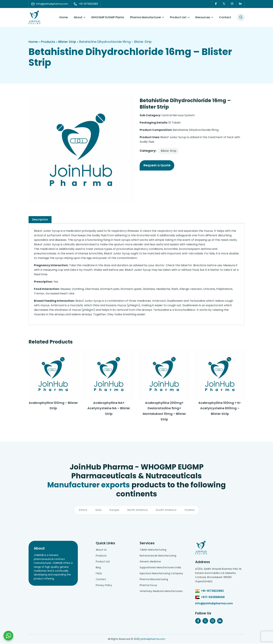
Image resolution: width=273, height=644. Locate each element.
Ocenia (190, 510)
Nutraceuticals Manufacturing (158, 556)
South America (166, 510)
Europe (114, 510)
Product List (178, 17)
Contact (225, 17)
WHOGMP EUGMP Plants (108, 17)
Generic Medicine (150, 562)
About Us (101, 550)
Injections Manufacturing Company (161, 574)
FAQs (99, 574)
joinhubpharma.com (153, 639)
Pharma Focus (148, 586)
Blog (98, 568)
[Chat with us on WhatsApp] (8, 636)
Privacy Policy (104, 586)
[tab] (40, 220)
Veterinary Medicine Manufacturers (161, 591)
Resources (203, 17)
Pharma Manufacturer (146, 17)
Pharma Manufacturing (154, 580)
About (78, 17)
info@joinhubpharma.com (214, 604)
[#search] (241, 17)
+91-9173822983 (212, 591)
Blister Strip (67, 42)
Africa (83, 510)
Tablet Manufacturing (153, 550)
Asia (98, 510)
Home (64, 17)
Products (48, 42)
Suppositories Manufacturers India (160, 568)
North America (137, 510)
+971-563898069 (213, 597)
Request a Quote (157, 165)
